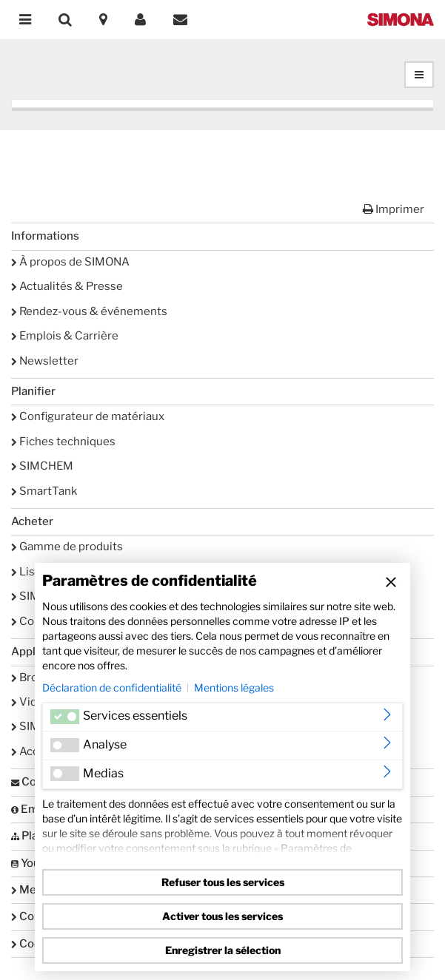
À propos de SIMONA (70, 262)
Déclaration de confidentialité (112, 687)
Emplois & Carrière (65, 336)
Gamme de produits (67, 547)
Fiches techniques (63, 442)
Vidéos (34, 702)
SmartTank (44, 491)
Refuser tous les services (223, 882)
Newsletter (45, 361)
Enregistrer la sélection (223, 950)
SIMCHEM (42, 466)
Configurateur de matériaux (88, 416)
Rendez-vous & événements (89, 311)
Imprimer (394, 209)
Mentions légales (234, 687)
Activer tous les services (222, 916)
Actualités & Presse (67, 286)
